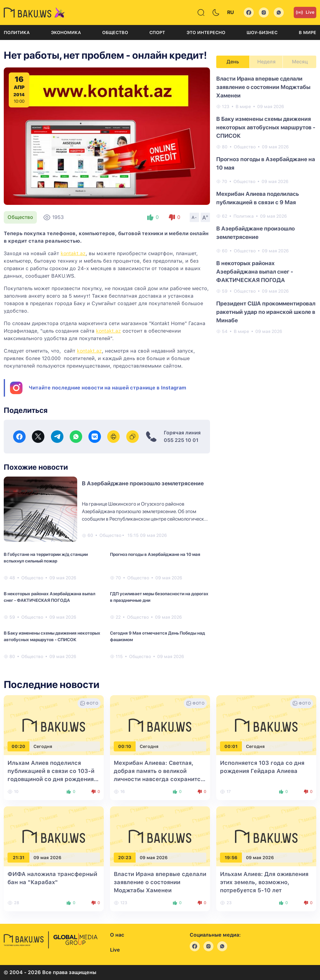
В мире (307, 32)
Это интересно (206, 32)
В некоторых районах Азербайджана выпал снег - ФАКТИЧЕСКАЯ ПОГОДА (50, 597)
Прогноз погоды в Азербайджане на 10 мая (155, 554)
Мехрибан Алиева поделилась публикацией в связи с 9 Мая (257, 198)
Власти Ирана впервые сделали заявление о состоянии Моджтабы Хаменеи (263, 87)
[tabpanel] (266, 205)
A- (194, 217)
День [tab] (233, 62)
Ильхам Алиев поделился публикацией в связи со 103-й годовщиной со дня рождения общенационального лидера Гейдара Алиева (51, 779)
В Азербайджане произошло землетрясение (143, 483)
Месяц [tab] (300, 62)
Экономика (66, 32)
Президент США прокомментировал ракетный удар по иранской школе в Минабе (266, 312)
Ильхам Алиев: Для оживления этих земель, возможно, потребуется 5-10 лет (264, 882)
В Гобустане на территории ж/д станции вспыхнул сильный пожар (46, 558)
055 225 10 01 (181, 440)
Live (305, 12)
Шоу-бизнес (262, 32)
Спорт (157, 32)
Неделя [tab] (266, 62)
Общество (115, 32)
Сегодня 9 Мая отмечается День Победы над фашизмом (157, 636)
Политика (17, 32)
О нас (117, 935)
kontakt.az (73, 253)
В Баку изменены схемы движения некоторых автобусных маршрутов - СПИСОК (52, 636)
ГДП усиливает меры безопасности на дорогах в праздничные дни (159, 597)
